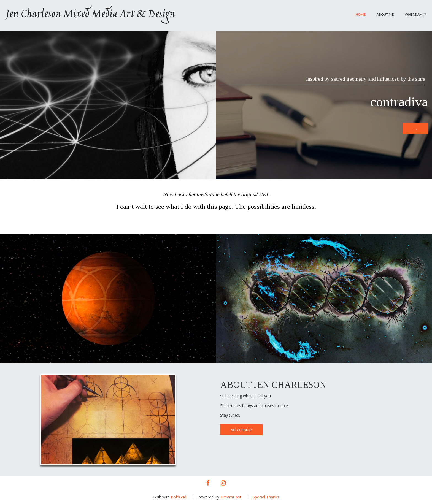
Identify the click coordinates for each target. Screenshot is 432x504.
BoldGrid (179, 497)
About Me (385, 14)
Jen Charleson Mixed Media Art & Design (90, 15)
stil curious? (241, 430)
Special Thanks (266, 497)
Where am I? (415, 14)
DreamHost (231, 497)
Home (361, 14)
